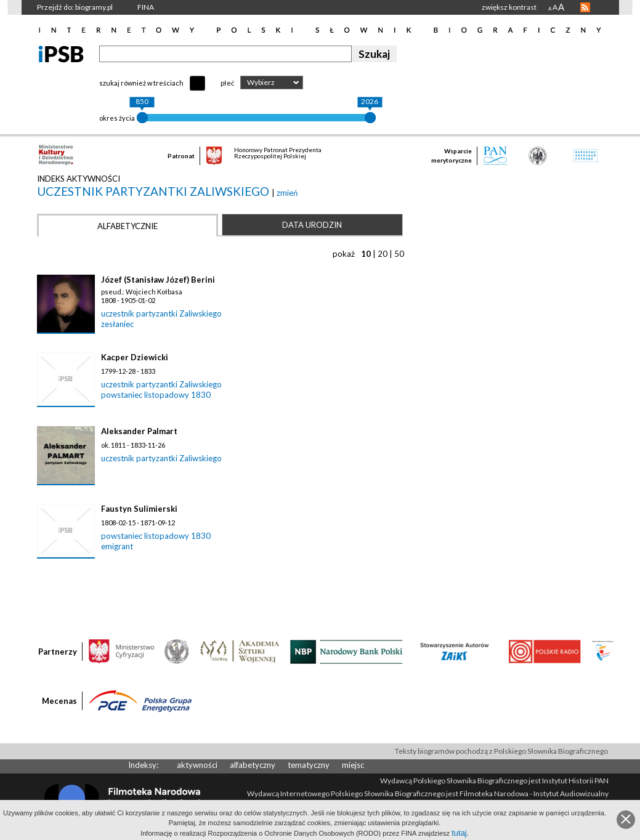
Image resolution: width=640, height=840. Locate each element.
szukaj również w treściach (141, 83)
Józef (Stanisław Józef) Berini (158, 280)
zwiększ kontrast (509, 7)
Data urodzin (312, 225)
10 (366, 254)
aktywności (197, 765)
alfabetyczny (253, 765)
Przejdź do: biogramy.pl (75, 7)
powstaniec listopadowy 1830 (156, 395)
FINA (146, 7)
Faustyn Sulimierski (139, 509)
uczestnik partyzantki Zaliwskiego (154, 191)
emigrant (117, 546)
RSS (585, 7)
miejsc (353, 765)
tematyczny (309, 765)
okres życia (117, 118)
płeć (227, 83)
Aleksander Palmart (139, 431)
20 (383, 254)
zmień (287, 193)
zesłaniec (117, 324)
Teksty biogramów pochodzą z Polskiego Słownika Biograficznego (501, 751)
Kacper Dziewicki (135, 357)
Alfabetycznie (128, 226)
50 (399, 254)
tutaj (459, 833)
